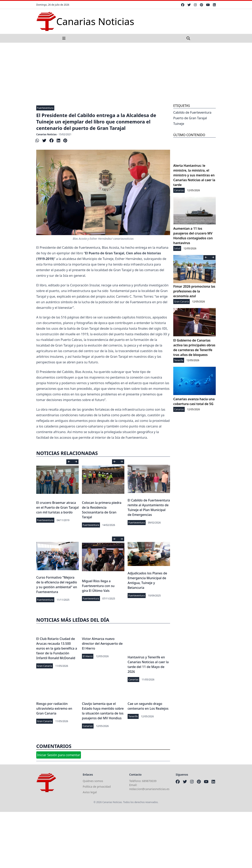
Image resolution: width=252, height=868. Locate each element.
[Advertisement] (126, 73)
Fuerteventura (45, 108)
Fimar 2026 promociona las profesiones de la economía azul (194, 291)
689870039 (149, 781)
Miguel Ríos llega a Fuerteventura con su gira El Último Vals (98, 586)
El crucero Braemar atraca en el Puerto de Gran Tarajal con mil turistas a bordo (57, 507)
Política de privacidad (97, 787)
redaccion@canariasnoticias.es (149, 789)
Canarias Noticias (46, 134)
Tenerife (133, 716)
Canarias (133, 680)
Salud (177, 248)
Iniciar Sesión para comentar (59, 755)
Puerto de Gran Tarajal (190, 118)
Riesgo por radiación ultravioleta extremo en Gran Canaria (54, 708)
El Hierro (88, 656)
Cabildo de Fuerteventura (192, 112)
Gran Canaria (45, 666)
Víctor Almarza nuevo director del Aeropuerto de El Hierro (102, 644)
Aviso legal (90, 792)
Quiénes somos (93, 781)
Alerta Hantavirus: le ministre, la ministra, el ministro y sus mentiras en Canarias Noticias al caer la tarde (194, 175)
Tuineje (179, 124)
